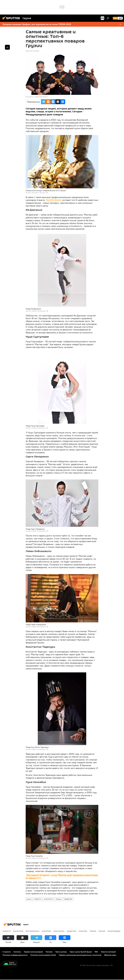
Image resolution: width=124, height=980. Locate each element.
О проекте (7, 952)
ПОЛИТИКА (46, 931)
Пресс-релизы (61, 952)
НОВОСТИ (38, 899)
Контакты (17, 952)
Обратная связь (110, 955)
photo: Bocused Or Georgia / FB (38, 193)
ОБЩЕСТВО (68, 899)
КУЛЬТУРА (83, 931)
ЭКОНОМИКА (59, 931)
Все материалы (33, 931)
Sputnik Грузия (53, 200)
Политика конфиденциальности (15, 955)
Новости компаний (108, 952)
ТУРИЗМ (93, 931)
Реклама (49, 952)
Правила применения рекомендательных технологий (80, 955)
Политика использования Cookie (43, 955)
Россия (102, 931)
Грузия (29, 899)
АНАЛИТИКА (48, 899)
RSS (96, 952)
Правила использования (33, 952)
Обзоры (59, 899)
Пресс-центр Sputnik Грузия (81, 952)
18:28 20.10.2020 (32, 51)
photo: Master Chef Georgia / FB (38, 311)
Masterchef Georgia (41, 97)
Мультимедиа (114, 931)
